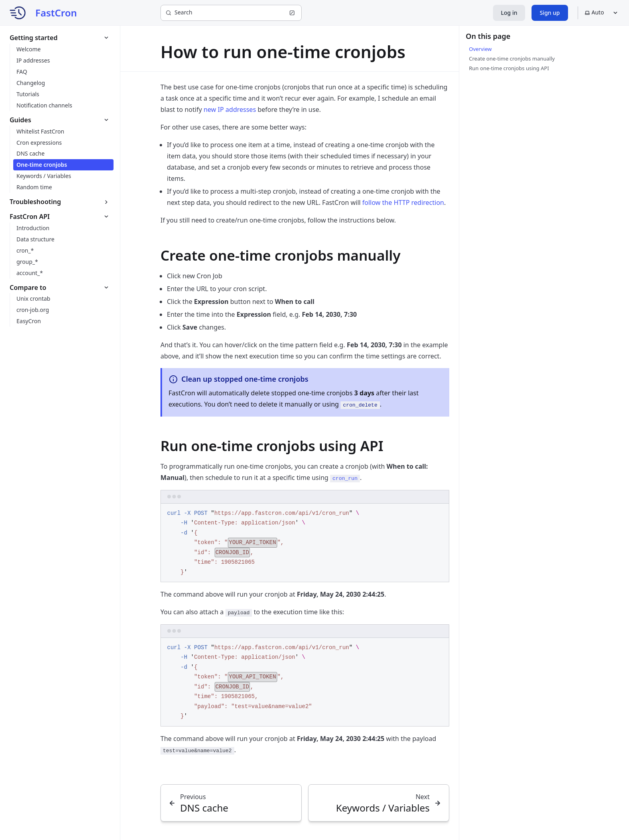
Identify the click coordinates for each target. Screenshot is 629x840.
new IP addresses (230, 109)
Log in (509, 13)
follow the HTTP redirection (403, 202)
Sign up (550, 13)
